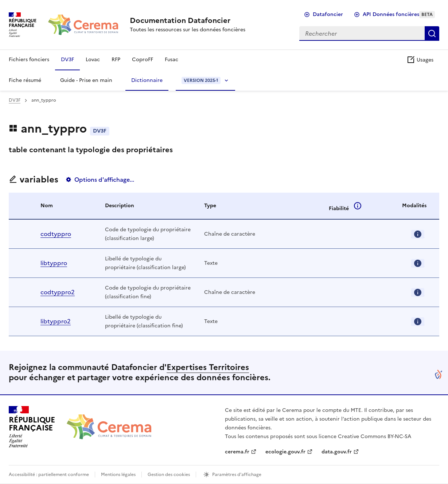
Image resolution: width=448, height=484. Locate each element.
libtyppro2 (56, 321)
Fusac (172, 60)
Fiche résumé (25, 80)
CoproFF (143, 60)
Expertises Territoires (208, 367)
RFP (116, 60)
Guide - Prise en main (86, 80)
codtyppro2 (58, 292)
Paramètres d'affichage (237, 475)
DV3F (67, 60)
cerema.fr (237, 452)
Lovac (93, 60)
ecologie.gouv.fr (285, 452)
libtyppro (54, 263)
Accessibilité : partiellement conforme (49, 475)
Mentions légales (118, 475)
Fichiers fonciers (29, 60)
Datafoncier (328, 14)
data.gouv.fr (337, 452)
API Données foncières (399, 14)
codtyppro (56, 234)
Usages (420, 60)
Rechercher (432, 34)
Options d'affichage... (104, 180)
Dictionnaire (147, 80)
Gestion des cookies (169, 475)
